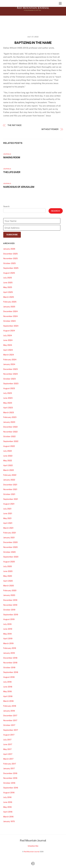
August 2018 (9, 677)
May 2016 (7, 807)
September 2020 (11, 557)
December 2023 (10, 369)
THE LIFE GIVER (12, 172)
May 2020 (8, 576)
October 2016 (9, 783)
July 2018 (7, 682)
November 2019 (10, 605)
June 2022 (8, 456)
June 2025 (8, 283)
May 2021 (7, 518)
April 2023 (8, 408)
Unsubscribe (33, 846)
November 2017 (10, 720)
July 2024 (8, 335)
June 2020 (8, 571)
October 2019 (9, 610)
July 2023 (8, 393)
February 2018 (10, 706)
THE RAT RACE (15, 125)
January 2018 (9, 711)
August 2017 (9, 735)
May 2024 (8, 345)
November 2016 (10, 778)
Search (6, 206)
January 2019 (9, 653)
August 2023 (9, 388)
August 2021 (9, 504)
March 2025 (9, 297)
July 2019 (7, 624)
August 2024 (9, 331)
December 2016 (10, 773)
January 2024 (9, 364)
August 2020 (9, 562)
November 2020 (10, 547)
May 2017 (7, 749)
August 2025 (9, 273)
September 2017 (11, 730)
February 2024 (10, 360)
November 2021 (10, 489)
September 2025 (11, 268)
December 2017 (10, 716)
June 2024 (8, 340)
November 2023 (10, 374)
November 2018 (10, 663)
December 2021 (10, 485)
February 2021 (10, 533)
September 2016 (11, 788)
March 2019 (8, 643)
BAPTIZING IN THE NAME (33, 43)
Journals (7, 154)
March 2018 (8, 701)
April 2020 (8, 581)
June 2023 (8, 398)
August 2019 (9, 619)
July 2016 (7, 797)
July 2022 (8, 451)
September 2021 (11, 499)
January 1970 (9, 821)
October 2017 (9, 725)
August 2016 (9, 793)
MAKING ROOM (12, 157)
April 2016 (8, 812)
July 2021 (7, 509)
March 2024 (9, 355)
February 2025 (10, 302)
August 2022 (9, 446)
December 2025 (10, 254)
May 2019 (7, 634)
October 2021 (9, 494)
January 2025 (9, 307)
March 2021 (8, 528)
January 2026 (9, 249)
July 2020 (8, 566)
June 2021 (8, 513)
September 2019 (11, 615)
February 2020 (10, 590)
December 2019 (10, 600)
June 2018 (8, 687)
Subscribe (12, 235)
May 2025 (8, 287)
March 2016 (8, 817)
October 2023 (9, 379)
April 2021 (8, 523)
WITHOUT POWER (50, 129)
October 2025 (9, 263)
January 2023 (9, 422)
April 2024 (8, 350)
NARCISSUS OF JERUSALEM (19, 187)
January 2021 (9, 538)
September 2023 (11, 384)
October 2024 (9, 321)
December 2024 (10, 311)
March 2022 (9, 470)
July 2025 (8, 278)
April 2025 (8, 292)
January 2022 (9, 480)
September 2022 (11, 441)
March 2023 (9, 412)
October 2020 (9, 552)
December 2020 (10, 542)
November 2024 (10, 316)
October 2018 (9, 667)
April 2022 (8, 465)
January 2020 (9, 595)
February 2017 (10, 764)
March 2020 (9, 586)
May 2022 (8, 461)
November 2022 (10, 432)
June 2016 (8, 802)
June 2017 (8, 744)
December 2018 (10, 658)
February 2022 (10, 475)
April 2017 (8, 754)
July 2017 (7, 740)
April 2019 (8, 639)
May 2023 (8, 403)
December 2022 (10, 427)
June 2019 (8, 629)
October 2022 (9, 436)
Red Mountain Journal (32, 852)
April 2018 (8, 696)
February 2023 (10, 417)
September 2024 (11, 326)
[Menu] (60, 3)
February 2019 (10, 648)
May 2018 (7, 691)
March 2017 (8, 759)
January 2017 (9, 768)
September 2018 (11, 672)
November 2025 (10, 258)
